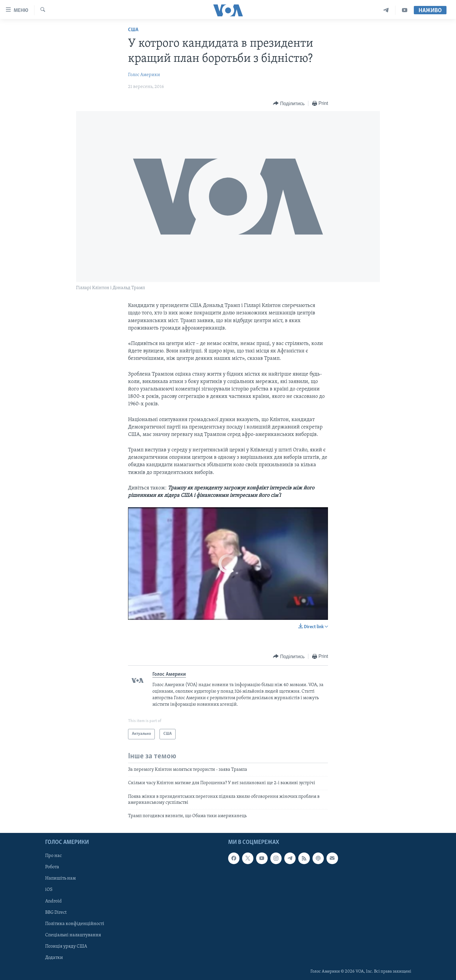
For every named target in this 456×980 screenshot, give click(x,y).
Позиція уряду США (66, 946)
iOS (49, 890)
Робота (52, 867)
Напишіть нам (60, 878)
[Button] (289, 104)
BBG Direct (56, 912)
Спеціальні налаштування (73, 935)
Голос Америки (144, 75)
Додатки (54, 957)
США (133, 30)
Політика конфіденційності (75, 924)
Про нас (53, 856)
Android (53, 901)
